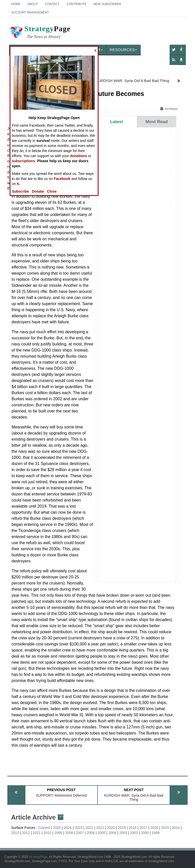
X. (18, 184)
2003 (123, 833)
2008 (69, 833)
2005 (101, 833)
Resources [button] (123, 50)
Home (16, 4)
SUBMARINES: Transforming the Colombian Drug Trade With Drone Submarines (130, 437)
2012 (26, 833)
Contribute (76, 4)
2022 (89, 828)
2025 (57, 828)
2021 (100, 828)
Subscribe (20, 191)
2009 (58, 833)
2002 (134, 833)
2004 (112, 833)
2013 (15, 833)
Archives (169, 109)
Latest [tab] (117, 122)
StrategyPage (38, 857)
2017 (143, 828)
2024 (68, 828)
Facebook (62, 179)
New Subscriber (107, 4)
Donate (38, 191)
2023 (79, 828)
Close (52, 191)
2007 (80, 833)
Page (40, 33)
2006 (91, 833)
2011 (37, 833)
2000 (145, 833)
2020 (111, 828)
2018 (132, 828)
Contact (52, 4)
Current (44, 828)
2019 (122, 828)
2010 (47, 833)
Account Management (30, 12)
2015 (165, 828)
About (33, 4)
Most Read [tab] (157, 122)
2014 (176, 828)
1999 (156, 833)
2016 (154, 828)
